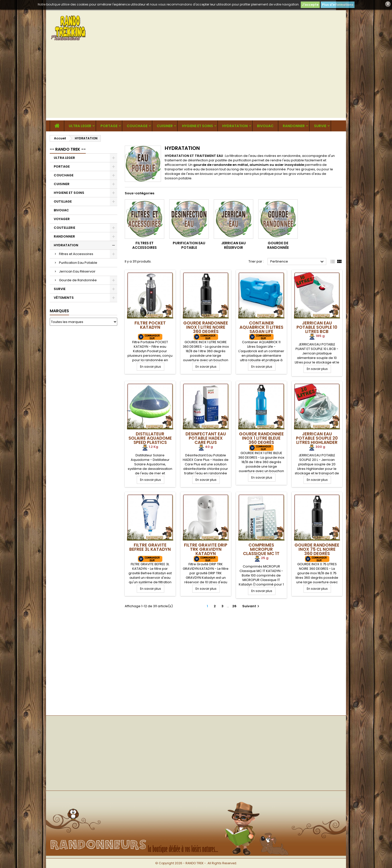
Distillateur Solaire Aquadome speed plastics (150, 438)
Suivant (251, 606)
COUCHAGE (137, 126)
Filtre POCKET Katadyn (150, 325)
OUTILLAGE (63, 201)
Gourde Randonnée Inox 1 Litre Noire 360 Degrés (206, 327)
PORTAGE (109, 126)
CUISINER (165, 126)
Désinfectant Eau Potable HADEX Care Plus (206, 438)
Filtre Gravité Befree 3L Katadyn (150, 547)
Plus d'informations (338, 5)
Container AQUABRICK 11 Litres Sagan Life (261, 327)
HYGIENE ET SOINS (197, 126)
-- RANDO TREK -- (68, 149)
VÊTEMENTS (64, 298)
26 (234, 606)
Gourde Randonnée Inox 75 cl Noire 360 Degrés (317, 549)
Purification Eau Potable (78, 263)
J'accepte (310, 5)
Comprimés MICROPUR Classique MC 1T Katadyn (261, 551)
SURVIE (320, 126)
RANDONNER (294, 126)
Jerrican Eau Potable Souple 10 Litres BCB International (317, 329)
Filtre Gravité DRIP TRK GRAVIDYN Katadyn (206, 549)
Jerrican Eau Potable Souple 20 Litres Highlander (317, 438)
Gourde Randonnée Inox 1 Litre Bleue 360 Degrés (261, 438)
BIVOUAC (265, 126)
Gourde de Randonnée (78, 280)
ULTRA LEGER (80, 126)
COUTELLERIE (64, 228)
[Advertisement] (196, 83)
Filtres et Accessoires (76, 254)
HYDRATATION (235, 126)
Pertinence (298, 262)
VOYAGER (62, 219)
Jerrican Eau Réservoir (77, 271)
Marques (59, 311)
